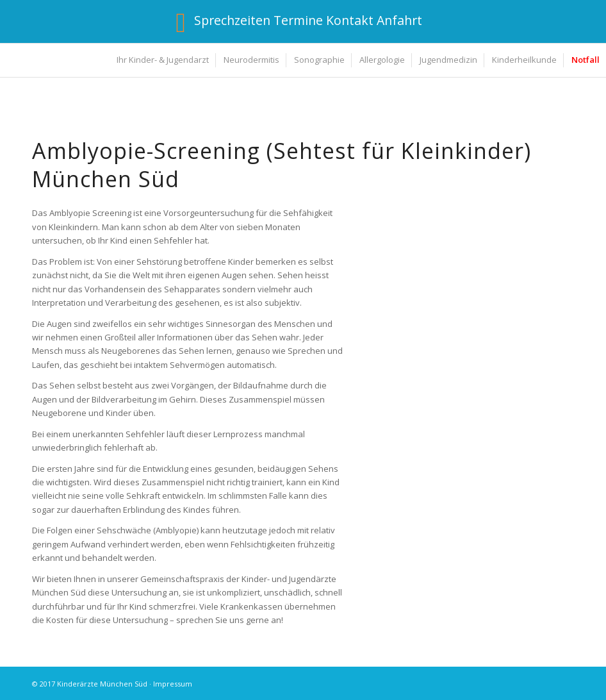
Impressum (173, 684)
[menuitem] (162, 60)
